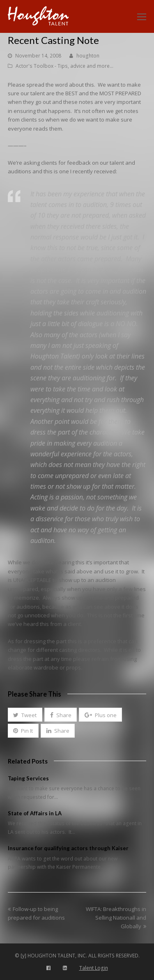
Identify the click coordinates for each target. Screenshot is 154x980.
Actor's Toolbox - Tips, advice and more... (64, 66)
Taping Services (28, 778)
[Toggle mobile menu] (142, 16)
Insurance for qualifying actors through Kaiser (68, 848)
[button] (25, 715)
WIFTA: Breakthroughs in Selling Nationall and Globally (116, 918)
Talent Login (94, 968)
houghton (88, 56)
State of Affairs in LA (35, 813)
